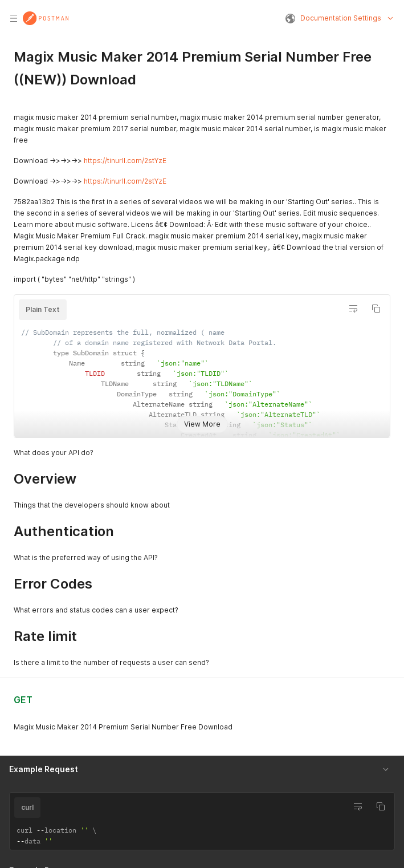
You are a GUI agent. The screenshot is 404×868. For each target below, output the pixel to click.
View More (202, 424)
